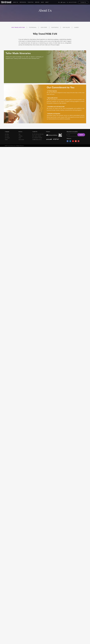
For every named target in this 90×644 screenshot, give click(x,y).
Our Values (66, 27)
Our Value (7, 136)
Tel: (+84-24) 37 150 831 (37, 138)
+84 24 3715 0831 (72, 2)
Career (76, 27)
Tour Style (31, 2)
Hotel (20, 138)
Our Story (44, 27)
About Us (16, 2)
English (64, 2)
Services (37, 2)
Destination (23, 2)
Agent (47, 2)
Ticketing (20, 136)
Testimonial (33, 27)
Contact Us (83, 2)
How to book (21, 140)
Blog (42, 2)
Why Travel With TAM (18, 27)
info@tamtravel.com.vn (37, 140)
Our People (55, 27)
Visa (19, 134)
